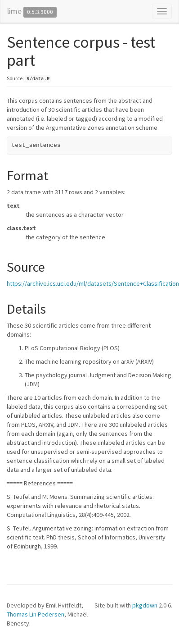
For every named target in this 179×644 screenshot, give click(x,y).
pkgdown (145, 605)
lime (14, 11)
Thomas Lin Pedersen (36, 614)
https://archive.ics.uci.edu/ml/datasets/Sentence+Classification (93, 283)
